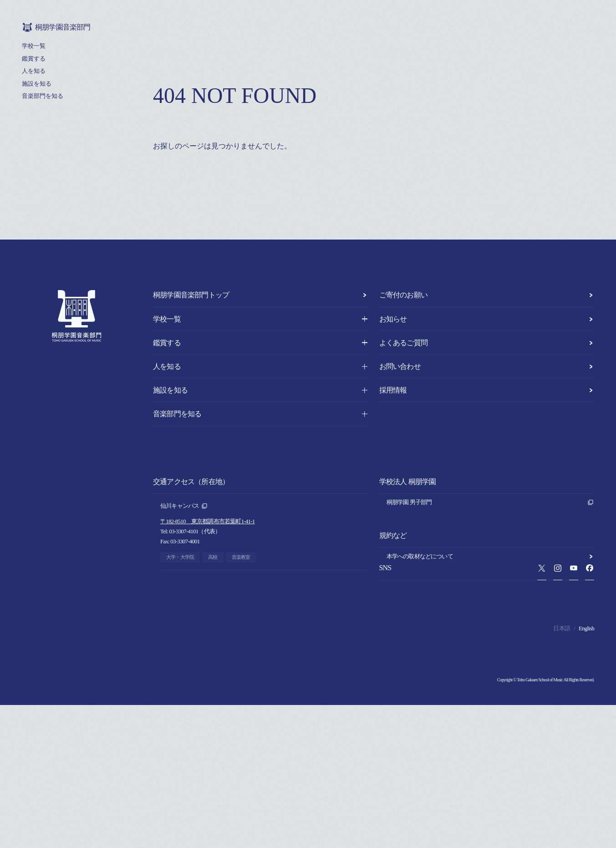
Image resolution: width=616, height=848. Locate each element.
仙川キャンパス (184, 506)
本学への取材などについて (491, 592)
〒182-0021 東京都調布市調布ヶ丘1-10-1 (210, 598)
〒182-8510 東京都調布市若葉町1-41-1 (208, 521)
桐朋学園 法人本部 (491, 530)
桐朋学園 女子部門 (491, 516)
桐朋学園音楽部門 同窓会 (491, 543)
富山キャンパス (184, 659)
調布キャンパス (184, 582)
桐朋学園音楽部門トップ (261, 295)
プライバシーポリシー (491, 605)
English (586, 771)
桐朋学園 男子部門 (491, 502)
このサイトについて (491, 619)
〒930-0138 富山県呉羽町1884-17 (201, 674)
